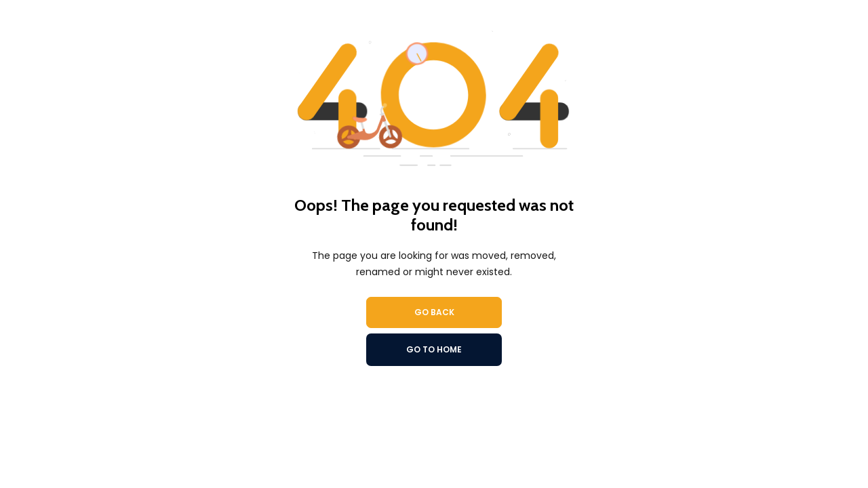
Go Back (434, 312)
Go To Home (434, 349)
